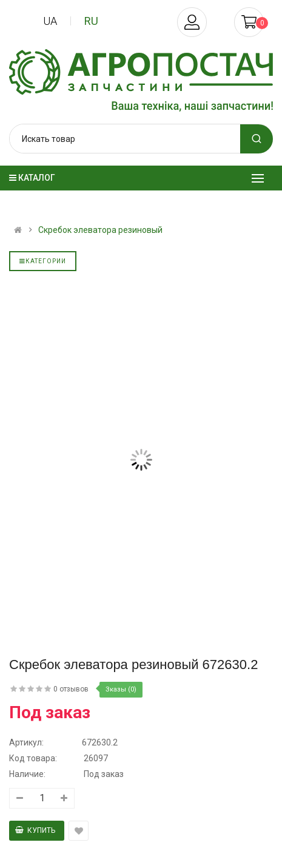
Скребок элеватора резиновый (100, 230)
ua (50, 21)
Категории (43, 261)
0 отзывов (71, 689)
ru (91, 21)
